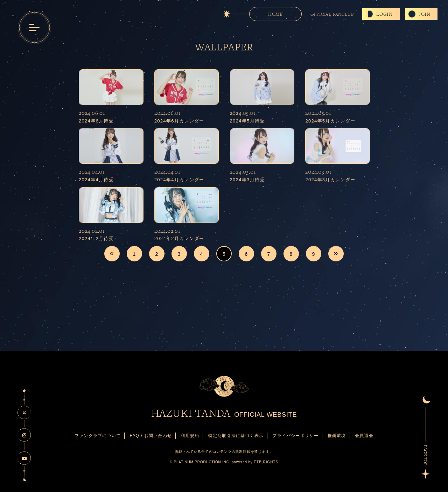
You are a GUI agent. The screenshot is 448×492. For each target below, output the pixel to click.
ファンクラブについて (98, 436)
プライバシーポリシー (295, 436)
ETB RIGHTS (266, 462)
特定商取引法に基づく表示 (236, 436)
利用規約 (190, 436)
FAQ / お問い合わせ (151, 436)
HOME (275, 14)
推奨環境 (337, 436)
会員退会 (364, 436)
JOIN (425, 14)
